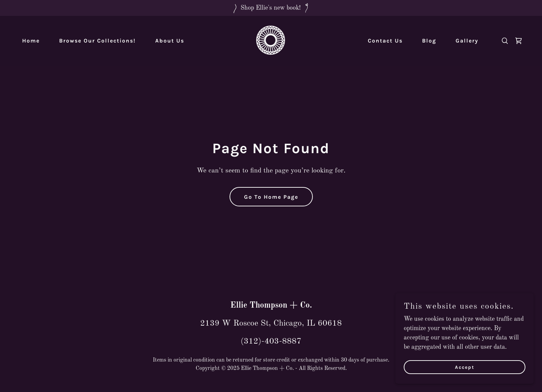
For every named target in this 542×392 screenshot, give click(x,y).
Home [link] (31, 41)
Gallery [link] (467, 41)
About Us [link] (170, 41)
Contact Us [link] (385, 41)
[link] (271, 40)
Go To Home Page (271, 197)
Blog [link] (429, 41)
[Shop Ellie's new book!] (271, 8)
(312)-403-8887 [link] (271, 342)
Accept (465, 367)
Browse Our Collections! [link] (97, 41)
